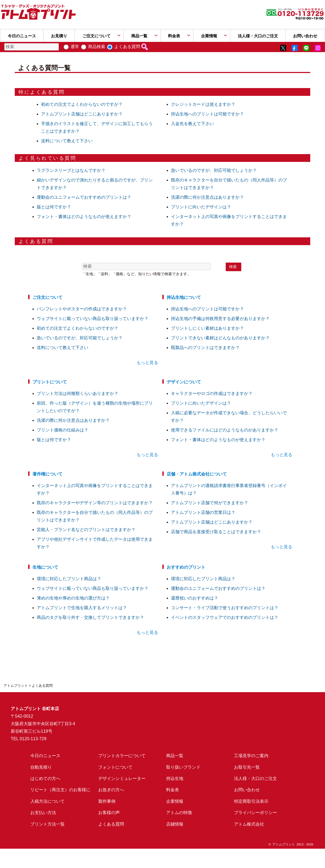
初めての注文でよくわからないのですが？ (82, 104)
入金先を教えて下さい (192, 124)
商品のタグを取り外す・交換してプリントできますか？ (90, 617)
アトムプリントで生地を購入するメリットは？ (82, 608)
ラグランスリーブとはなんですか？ (71, 170)
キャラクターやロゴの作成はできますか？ (212, 393)
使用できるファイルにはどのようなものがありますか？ (225, 430)
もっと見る (147, 363)
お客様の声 (109, 813)
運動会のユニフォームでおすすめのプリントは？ (84, 197)
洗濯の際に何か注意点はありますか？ (207, 197)
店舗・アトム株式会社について (197, 474)
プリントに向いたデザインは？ (201, 207)
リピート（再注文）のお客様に (60, 790)
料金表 (174, 36)
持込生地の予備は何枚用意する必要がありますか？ (220, 319)
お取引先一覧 (247, 767)
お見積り (59, 36)
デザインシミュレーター (122, 778)
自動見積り (41, 767)
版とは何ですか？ (54, 207)
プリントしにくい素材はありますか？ (207, 328)
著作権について (48, 474)
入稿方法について (48, 801)
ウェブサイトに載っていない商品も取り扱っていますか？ (93, 319)
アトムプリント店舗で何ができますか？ (210, 503)
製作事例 (107, 801)
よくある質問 (127, 47)
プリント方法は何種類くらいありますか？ (78, 393)
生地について (45, 567)
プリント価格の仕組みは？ (63, 430)
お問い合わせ (247, 790)
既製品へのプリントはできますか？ (205, 348)
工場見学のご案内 (251, 756)
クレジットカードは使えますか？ (203, 104)
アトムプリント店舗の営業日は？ (203, 512)
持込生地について (184, 297)
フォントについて (115, 767)
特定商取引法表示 (251, 801)
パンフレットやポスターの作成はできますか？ (82, 309)
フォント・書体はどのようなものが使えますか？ (84, 217)
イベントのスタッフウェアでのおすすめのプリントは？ (225, 617)
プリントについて (50, 382)
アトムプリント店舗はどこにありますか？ (82, 114)
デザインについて (184, 382)
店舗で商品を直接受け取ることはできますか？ (216, 532)
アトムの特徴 (179, 813)
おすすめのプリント (186, 567)
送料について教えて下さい (67, 141)
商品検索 (97, 47)
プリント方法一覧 (48, 824)
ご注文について (96, 36)
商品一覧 (139, 36)
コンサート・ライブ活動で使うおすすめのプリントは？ (225, 608)
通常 (75, 47)
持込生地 (175, 778)
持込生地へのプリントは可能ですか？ (207, 114)
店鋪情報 (175, 824)
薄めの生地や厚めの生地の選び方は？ (73, 598)
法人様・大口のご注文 (258, 36)
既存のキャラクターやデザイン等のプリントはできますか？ (95, 503)
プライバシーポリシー (255, 813)
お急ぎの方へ (111, 790)
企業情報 (209, 36)
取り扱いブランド (183, 767)
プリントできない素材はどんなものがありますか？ (220, 338)
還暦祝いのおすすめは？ (195, 598)
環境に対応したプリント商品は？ (69, 579)
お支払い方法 (43, 813)
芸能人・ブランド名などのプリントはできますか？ (86, 530)
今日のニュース (22, 36)
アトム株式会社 (249, 824)
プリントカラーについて (122, 756)
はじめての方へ (45, 778)
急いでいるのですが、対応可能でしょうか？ (214, 170)
